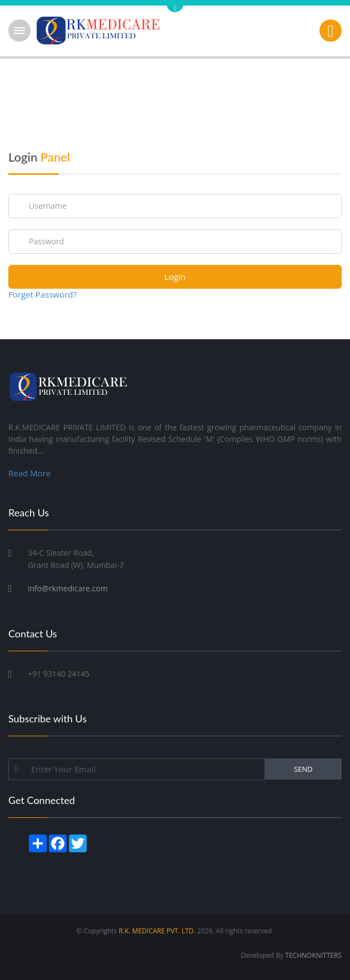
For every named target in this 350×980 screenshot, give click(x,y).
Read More (29, 473)
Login (175, 277)
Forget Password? (42, 294)
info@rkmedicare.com (68, 588)
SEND (303, 769)
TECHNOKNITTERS (313, 955)
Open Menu (19, 31)
